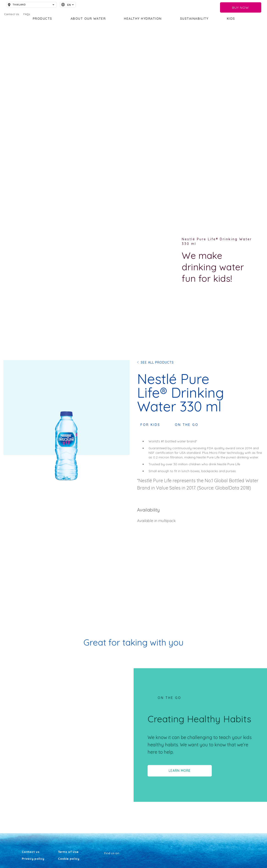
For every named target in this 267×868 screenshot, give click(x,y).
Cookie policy (69, 859)
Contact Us (12, 14)
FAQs (27, 14)
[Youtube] (104, 862)
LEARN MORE (180, 771)
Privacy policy (33, 859)
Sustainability (194, 19)
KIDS (231, 19)
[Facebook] (107, 862)
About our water (88, 19)
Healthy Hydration (143, 19)
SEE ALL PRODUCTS (157, 362)
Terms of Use (68, 852)
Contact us (31, 852)
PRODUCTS (43, 19)
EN (69, 5)
